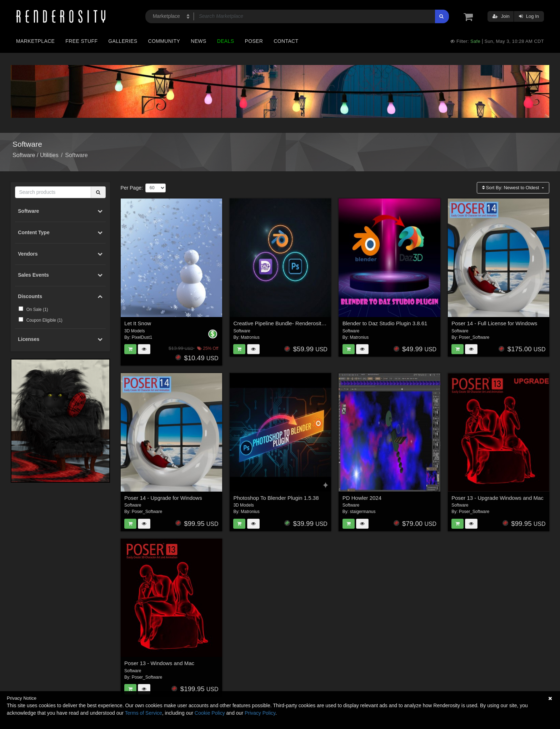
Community (164, 41)
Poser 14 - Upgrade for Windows (163, 498)
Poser (254, 41)
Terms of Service (144, 713)
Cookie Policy (210, 713)
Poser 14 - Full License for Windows (494, 323)
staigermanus (362, 512)
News (198, 41)
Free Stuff (81, 41)
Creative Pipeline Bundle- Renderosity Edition (287, 323)
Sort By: (511, 188)
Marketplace (35, 41)
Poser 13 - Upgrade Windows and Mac (497, 498)
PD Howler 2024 (362, 498)
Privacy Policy (260, 713)
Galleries (123, 41)
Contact (286, 41)
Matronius (250, 337)
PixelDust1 (142, 337)
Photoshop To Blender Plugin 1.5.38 (276, 498)
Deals (226, 41)
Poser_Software (474, 337)
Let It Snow (138, 323)
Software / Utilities (36, 155)
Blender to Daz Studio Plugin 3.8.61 (385, 323)
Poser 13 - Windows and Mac (159, 663)
